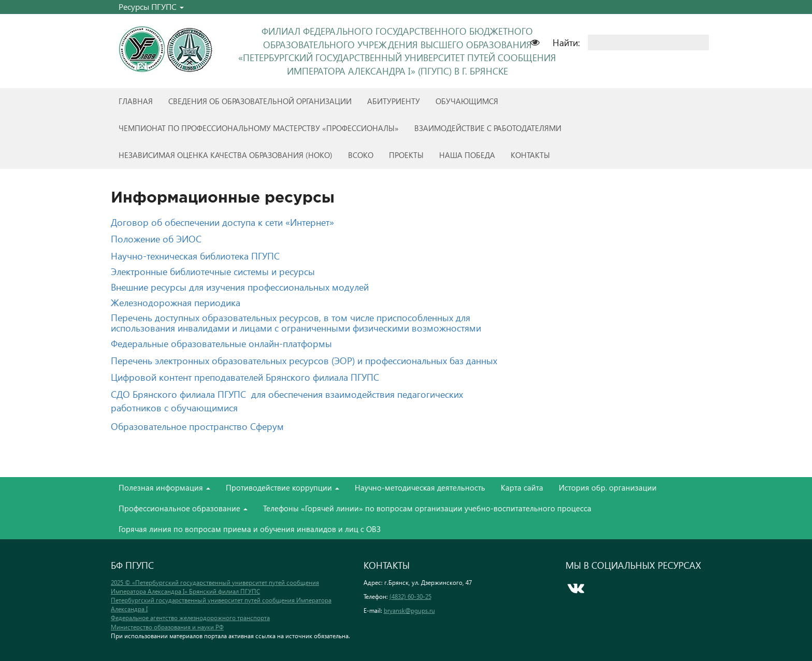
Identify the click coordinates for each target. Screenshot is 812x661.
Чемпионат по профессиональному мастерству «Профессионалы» (259, 128)
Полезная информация (164, 487)
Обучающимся (467, 101)
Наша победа (467, 155)
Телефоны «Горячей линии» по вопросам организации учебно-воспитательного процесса (427, 508)
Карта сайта (522, 487)
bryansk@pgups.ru (409, 610)
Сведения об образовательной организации (260, 101)
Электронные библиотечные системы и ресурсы (213, 271)
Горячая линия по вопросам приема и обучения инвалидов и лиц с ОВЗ (250, 529)
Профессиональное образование (183, 508)
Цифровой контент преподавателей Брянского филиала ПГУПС (245, 377)
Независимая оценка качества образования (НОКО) (226, 155)
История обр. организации (608, 487)
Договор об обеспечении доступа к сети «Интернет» (222, 222)
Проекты (406, 155)
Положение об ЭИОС (156, 239)
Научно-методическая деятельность (420, 487)
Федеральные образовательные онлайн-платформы (221, 343)
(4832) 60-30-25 (410, 597)
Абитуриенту (394, 101)
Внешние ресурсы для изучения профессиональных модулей (240, 287)
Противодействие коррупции (282, 487)
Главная (136, 101)
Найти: (566, 42)
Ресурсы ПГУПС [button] (151, 6)
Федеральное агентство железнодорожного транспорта (190, 618)
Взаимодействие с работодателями (488, 128)
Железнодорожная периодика (176, 302)
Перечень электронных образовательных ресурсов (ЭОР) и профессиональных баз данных (304, 360)
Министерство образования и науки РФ (167, 627)
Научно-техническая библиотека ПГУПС (195, 256)
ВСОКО (361, 155)
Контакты (530, 155)
